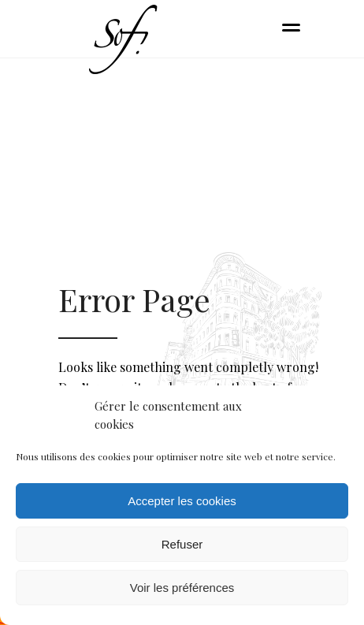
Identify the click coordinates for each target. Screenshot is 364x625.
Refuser (182, 544)
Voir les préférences (182, 588)
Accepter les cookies (182, 501)
